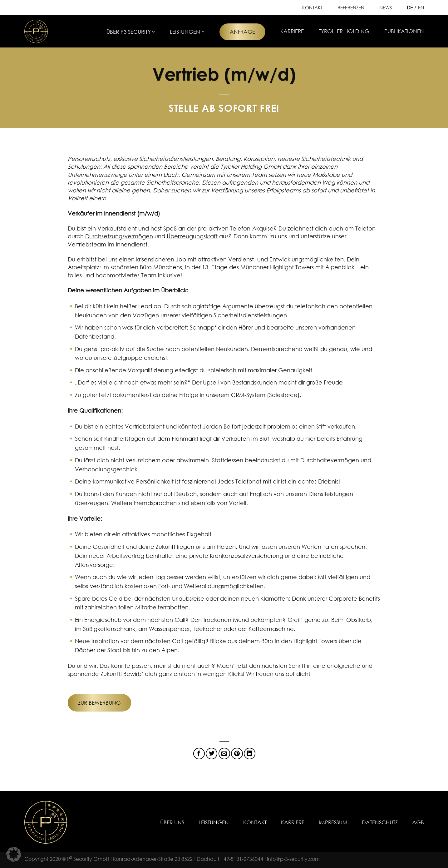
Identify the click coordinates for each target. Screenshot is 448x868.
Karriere (292, 31)
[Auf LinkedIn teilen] (250, 754)
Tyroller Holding (344, 31)
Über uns (172, 822)
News (386, 7)
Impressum (333, 822)
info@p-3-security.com (293, 859)
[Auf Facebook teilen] (199, 754)
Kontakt (312, 7)
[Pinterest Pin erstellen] (237, 754)
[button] (14, 854)
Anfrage (242, 32)
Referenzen (351, 7)
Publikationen (404, 31)
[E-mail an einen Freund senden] (224, 754)
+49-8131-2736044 (242, 859)
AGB (418, 822)
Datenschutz (380, 822)
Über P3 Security (131, 32)
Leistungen (187, 32)
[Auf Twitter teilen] (212, 754)
